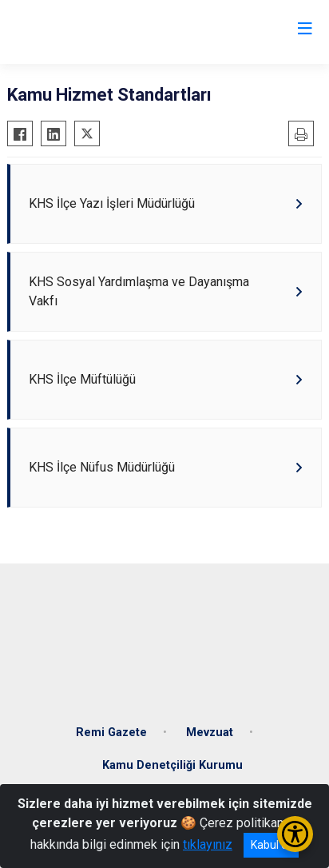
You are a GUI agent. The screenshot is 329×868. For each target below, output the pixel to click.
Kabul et (271, 845)
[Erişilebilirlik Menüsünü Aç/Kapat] (295, 834)
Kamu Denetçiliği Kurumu (172, 765)
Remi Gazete (111, 733)
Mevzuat (210, 733)
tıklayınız (208, 844)
